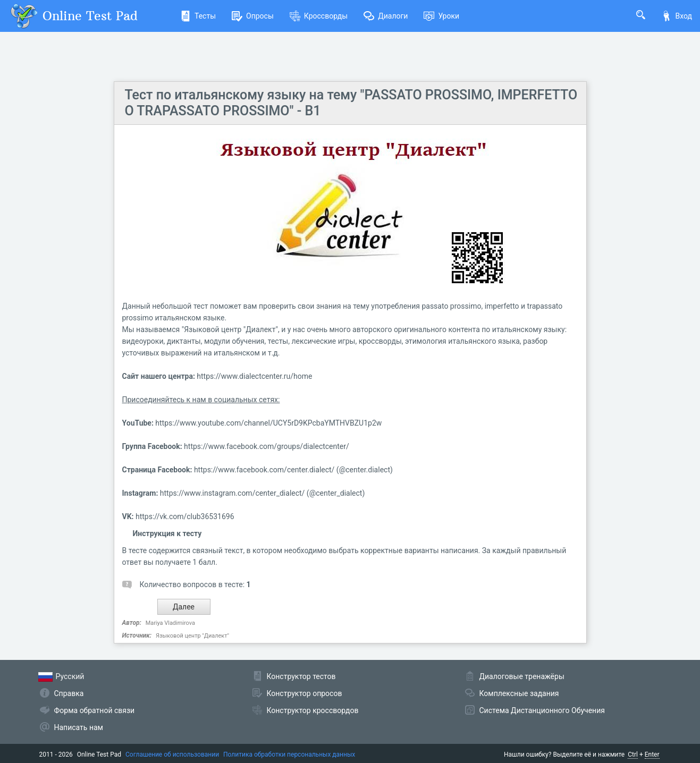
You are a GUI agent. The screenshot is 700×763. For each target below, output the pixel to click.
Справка (69, 693)
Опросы (253, 16)
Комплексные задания (519, 693)
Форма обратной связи (95, 710)
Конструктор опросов (305, 693)
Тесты (198, 16)
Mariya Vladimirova (170, 623)
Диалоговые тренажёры (522, 676)
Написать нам (79, 727)
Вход (677, 16)
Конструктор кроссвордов (313, 710)
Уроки (441, 16)
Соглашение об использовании (172, 754)
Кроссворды (319, 16)
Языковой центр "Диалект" (192, 636)
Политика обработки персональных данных (289, 754)
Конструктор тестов (301, 676)
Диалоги (386, 16)
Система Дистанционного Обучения (542, 710)
